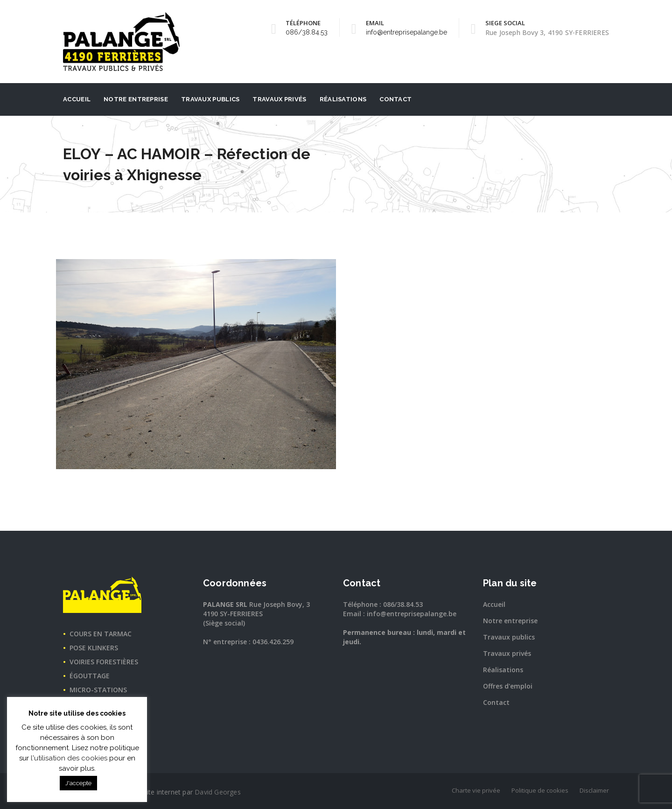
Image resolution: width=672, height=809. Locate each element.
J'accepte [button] (78, 783)
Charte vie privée (476, 790)
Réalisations (343, 99)
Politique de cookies (540, 790)
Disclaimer (594, 790)
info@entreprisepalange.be (406, 32)
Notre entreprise (136, 99)
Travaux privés (279, 99)
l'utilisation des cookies (69, 758)
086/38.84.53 (307, 32)
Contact (395, 99)
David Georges (218, 792)
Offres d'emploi (508, 686)
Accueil (77, 99)
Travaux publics (210, 99)
